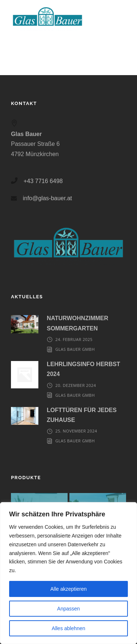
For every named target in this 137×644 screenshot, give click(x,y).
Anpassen (68, 609)
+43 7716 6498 (43, 181)
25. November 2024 (76, 431)
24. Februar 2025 (74, 339)
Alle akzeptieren (69, 589)
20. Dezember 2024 (76, 385)
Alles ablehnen (69, 628)
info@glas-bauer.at (47, 198)
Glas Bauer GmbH (75, 349)
